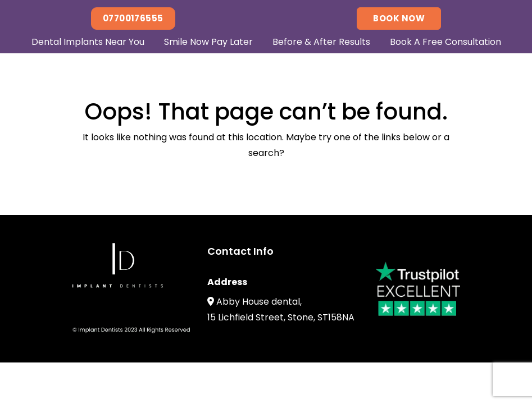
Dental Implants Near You (88, 42)
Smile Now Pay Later (208, 42)
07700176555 (133, 18)
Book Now (399, 18)
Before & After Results (321, 42)
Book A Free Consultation (445, 42)
